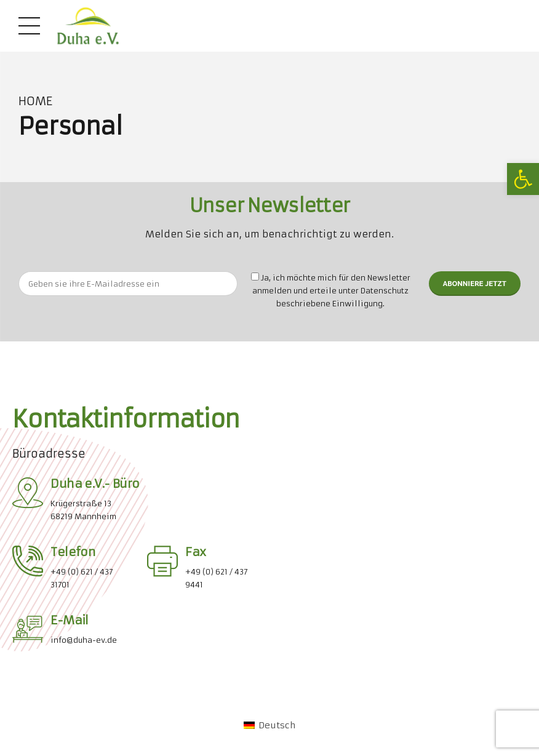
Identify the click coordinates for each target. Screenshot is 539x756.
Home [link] (35, 101)
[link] (523, 179)
